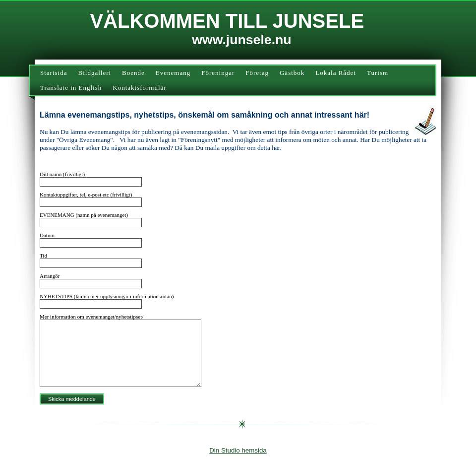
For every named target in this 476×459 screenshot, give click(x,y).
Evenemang (173, 73)
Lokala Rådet (336, 73)
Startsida (54, 73)
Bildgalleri (95, 73)
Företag (257, 73)
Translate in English (71, 88)
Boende (133, 73)
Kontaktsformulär (139, 88)
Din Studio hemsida (238, 450)
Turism (378, 73)
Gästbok (292, 73)
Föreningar (218, 73)
